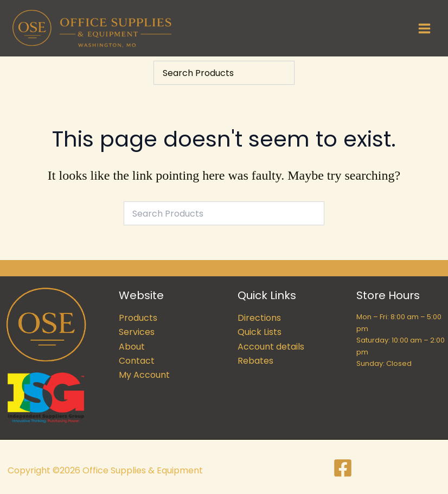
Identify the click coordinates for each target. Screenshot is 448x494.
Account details (271, 347)
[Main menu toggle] (424, 28)
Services (137, 332)
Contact (137, 361)
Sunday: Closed (384, 363)
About (132, 347)
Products (138, 318)
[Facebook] (343, 468)
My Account (144, 375)
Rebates (255, 361)
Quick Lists (260, 332)
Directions (259, 318)
